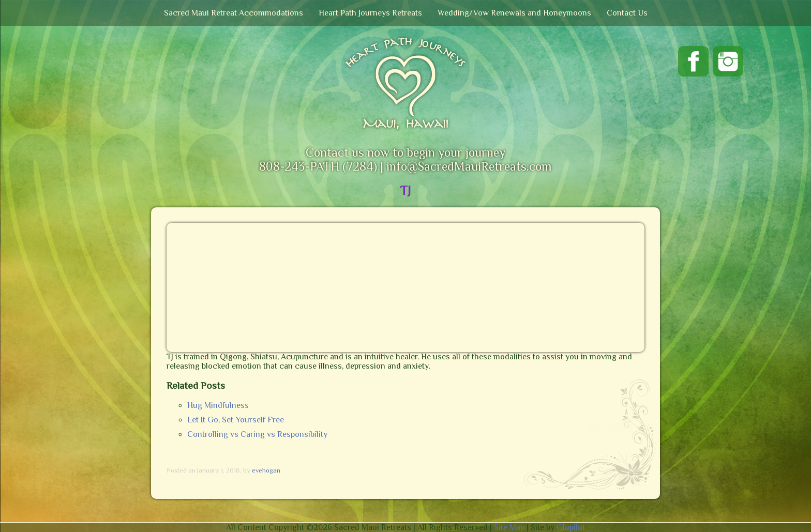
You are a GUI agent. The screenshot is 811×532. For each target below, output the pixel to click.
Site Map (509, 527)
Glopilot (571, 527)
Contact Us (627, 13)
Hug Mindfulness (218, 405)
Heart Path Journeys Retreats (370, 13)
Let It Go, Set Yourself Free (236, 420)
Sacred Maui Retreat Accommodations (234, 13)
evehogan (266, 470)
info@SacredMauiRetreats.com (469, 166)
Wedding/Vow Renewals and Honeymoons (514, 13)
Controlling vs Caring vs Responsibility (257, 434)
